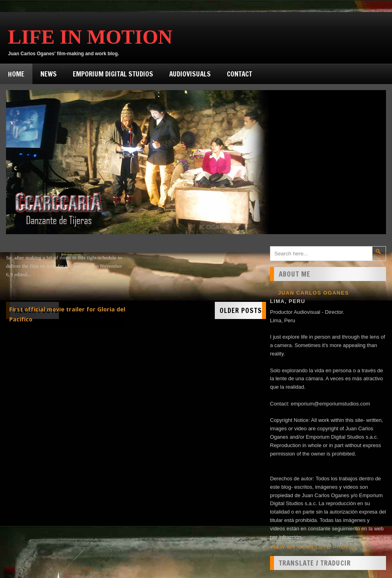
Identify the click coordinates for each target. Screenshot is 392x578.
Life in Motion (90, 37)
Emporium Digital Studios (113, 74)
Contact (239, 74)
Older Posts (241, 310)
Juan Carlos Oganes (313, 293)
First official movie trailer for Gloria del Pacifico (67, 314)
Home (16, 74)
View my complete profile (314, 547)
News (49, 74)
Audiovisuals (190, 74)
